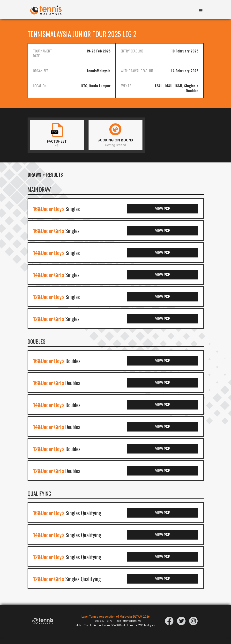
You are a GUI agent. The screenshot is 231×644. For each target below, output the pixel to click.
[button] (201, 11)
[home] (46, 10)
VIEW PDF (176, 215)
